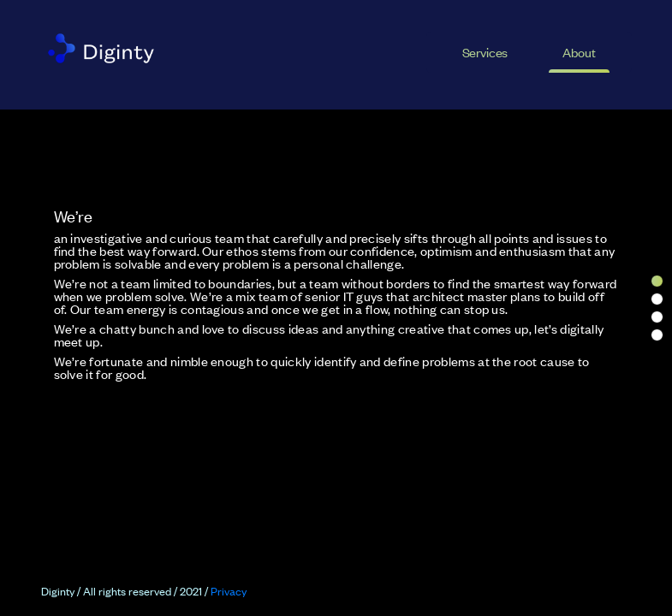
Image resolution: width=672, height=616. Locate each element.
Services (485, 52)
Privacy (229, 591)
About (579, 52)
